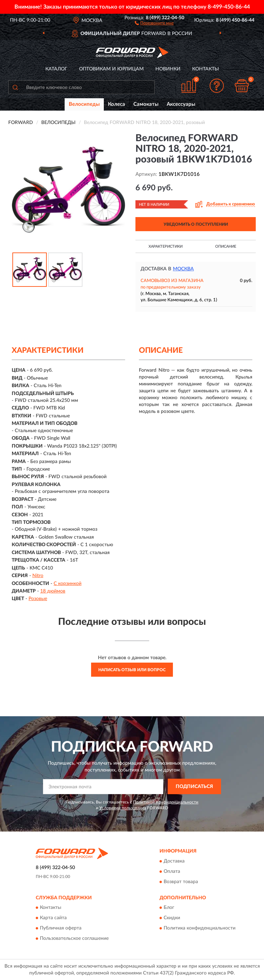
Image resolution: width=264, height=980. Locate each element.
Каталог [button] (56, 69)
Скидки (172, 918)
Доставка (174, 861)
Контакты (206, 69)
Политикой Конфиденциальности (166, 802)
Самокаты (146, 104)
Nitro (38, 576)
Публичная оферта (61, 928)
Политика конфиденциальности (200, 928)
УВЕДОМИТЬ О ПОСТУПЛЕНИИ (196, 224)
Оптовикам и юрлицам (111, 69)
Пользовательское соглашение (74, 939)
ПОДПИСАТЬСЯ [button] (194, 787)
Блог (169, 908)
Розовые (38, 599)
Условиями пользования (123, 808)
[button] (154, 23)
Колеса (117, 104)
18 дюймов (53, 591)
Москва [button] (183, 269)
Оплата (172, 871)
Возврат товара (181, 882)
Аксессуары (181, 104)
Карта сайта (53, 918)
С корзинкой (68, 584)
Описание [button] (226, 246)
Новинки (168, 69)
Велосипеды (84, 104)
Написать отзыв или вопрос (132, 670)
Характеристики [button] (166, 246)
